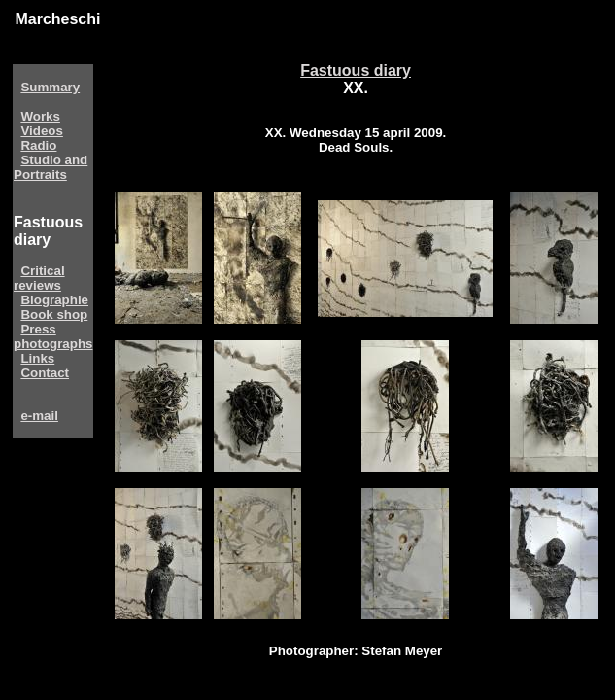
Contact (45, 373)
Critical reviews (39, 278)
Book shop (54, 315)
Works (40, 116)
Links (37, 358)
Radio (38, 145)
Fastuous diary (356, 70)
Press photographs (53, 336)
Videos (41, 131)
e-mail (39, 416)
